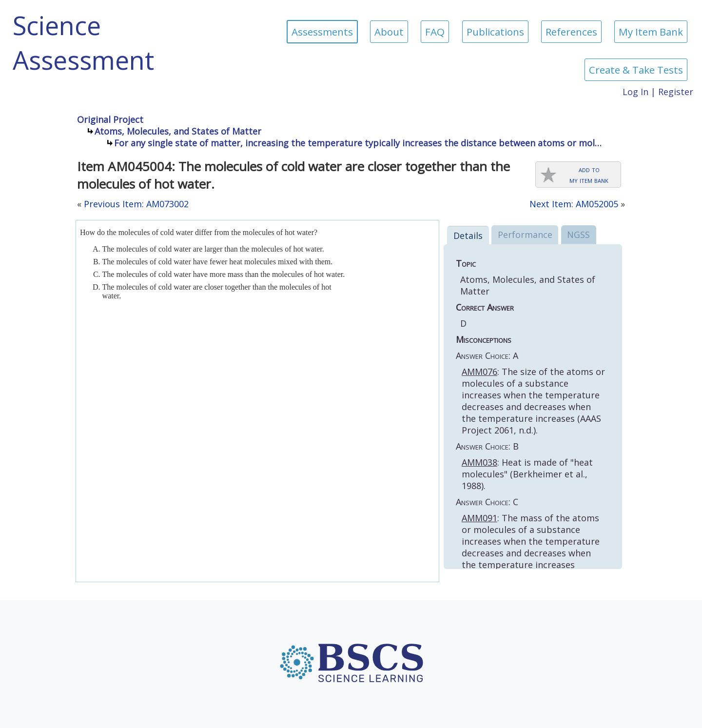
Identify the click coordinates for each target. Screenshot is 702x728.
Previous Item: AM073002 (136, 204)
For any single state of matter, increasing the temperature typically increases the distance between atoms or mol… (358, 143)
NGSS (578, 235)
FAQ (435, 32)
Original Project (110, 119)
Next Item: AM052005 (574, 204)
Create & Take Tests (636, 70)
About (389, 32)
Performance (525, 235)
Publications (495, 32)
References (571, 32)
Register (676, 92)
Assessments (322, 32)
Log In (635, 92)
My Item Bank (651, 32)
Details (468, 236)
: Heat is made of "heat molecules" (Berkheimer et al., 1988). (527, 474)
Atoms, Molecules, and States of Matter (178, 131)
